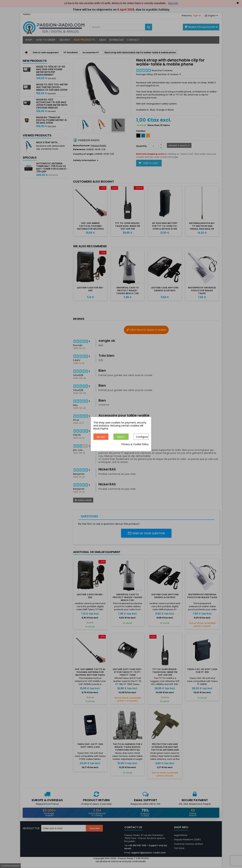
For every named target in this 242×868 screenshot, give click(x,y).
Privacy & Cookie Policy (135, 444)
